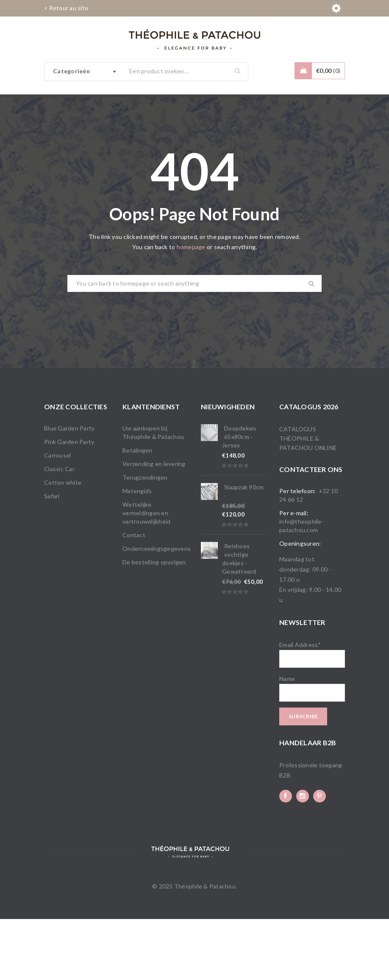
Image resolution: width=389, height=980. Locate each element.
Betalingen (138, 511)
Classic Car (59, 530)
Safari (52, 557)
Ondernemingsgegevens (157, 609)
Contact (134, 596)
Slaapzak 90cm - (244, 552)
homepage (191, 308)
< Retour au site (66, 8)
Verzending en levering (154, 525)
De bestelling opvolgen (154, 623)
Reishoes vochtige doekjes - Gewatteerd (239, 620)
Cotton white (63, 543)
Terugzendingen (145, 538)
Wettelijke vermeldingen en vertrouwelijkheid (146, 574)
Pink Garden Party (69, 503)
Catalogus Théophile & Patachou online (308, 499)
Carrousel (57, 516)
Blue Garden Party (69, 489)
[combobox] (83, 72)
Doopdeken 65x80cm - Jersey (239, 498)
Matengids (137, 552)
